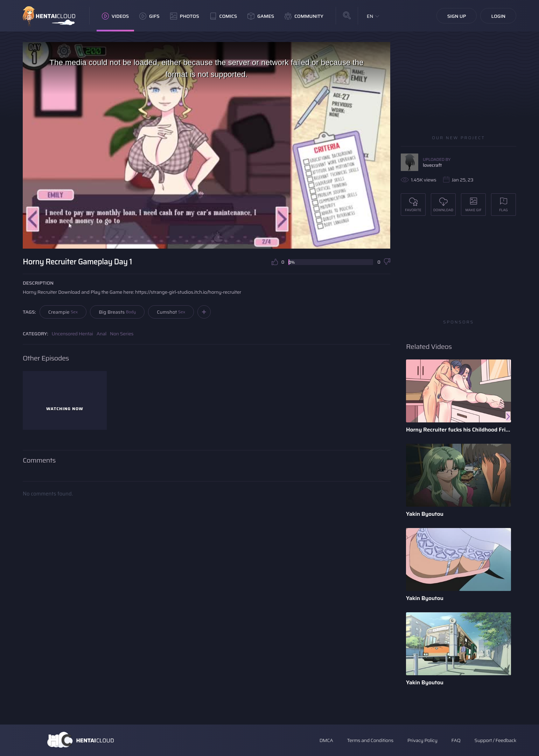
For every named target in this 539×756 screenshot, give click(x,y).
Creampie (63, 312)
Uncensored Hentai (72, 334)
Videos (115, 16)
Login (498, 16)
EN (370, 16)
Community (304, 16)
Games (261, 16)
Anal (101, 334)
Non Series (122, 334)
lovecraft (432, 165)
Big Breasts (117, 312)
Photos (185, 16)
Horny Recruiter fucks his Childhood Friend (458, 430)
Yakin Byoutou (425, 514)
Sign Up (457, 16)
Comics (223, 16)
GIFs (149, 16)
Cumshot (171, 312)
